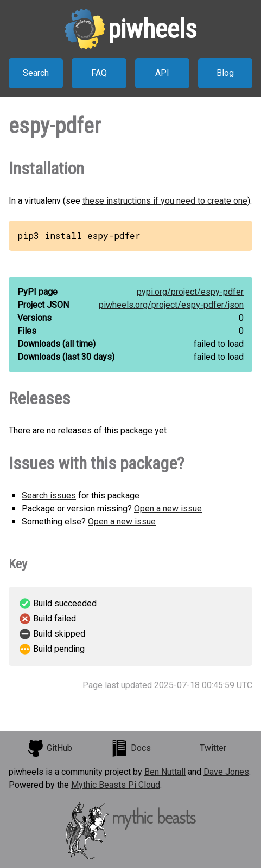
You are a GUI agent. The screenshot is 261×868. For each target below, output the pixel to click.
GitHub (49, 748)
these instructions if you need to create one (165, 201)
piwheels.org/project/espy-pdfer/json (171, 305)
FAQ (99, 73)
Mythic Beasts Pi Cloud (116, 785)
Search (36, 73)
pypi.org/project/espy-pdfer (190, 292)
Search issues (49, 495)
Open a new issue (168, 509)
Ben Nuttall (165, 772)
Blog (225, 73)
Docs (131, 748)
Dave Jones (226, 772)
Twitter (213, 748)
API (162, 73)
